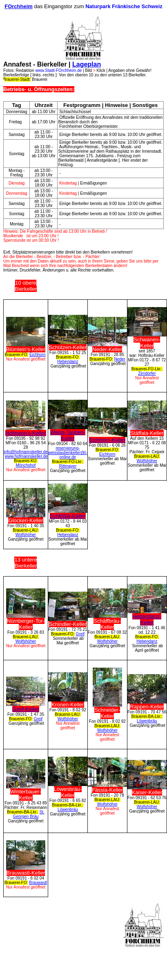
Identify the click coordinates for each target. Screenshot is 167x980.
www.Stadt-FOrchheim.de (58, 70)
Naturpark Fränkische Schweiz (124, 6)
